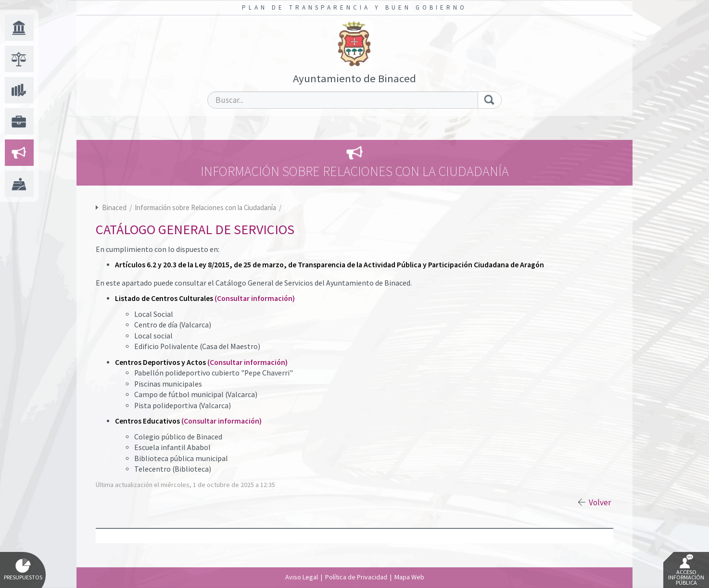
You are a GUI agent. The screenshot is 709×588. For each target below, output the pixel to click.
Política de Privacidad (356, 577)
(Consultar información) (255, 298)
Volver (600, 502)
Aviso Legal (302, 577)
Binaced (114, 207)
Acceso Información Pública (686, 570)
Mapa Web (409, 577)
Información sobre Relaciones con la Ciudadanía (206, 207)
